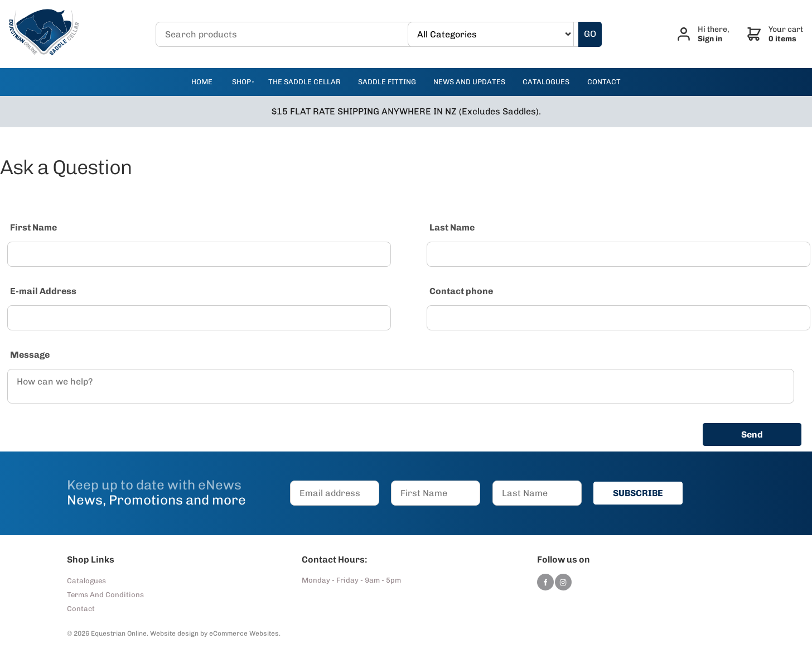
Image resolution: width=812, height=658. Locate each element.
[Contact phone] (618, 318)
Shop (241, 82)
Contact (81, 609)
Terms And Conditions (105, 595)
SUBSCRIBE (638, 493)
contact (604, 82)
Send (752, 434)
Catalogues (86, 581)
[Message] (401, 386)
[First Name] (199, 254)
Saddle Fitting (387, 82)
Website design (174, 633)
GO (590, 34)
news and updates (469, 82)
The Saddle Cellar (304, 82)
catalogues (546, 82)
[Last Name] (618, 254)
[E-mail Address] (199, 318)
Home (202, 82)
